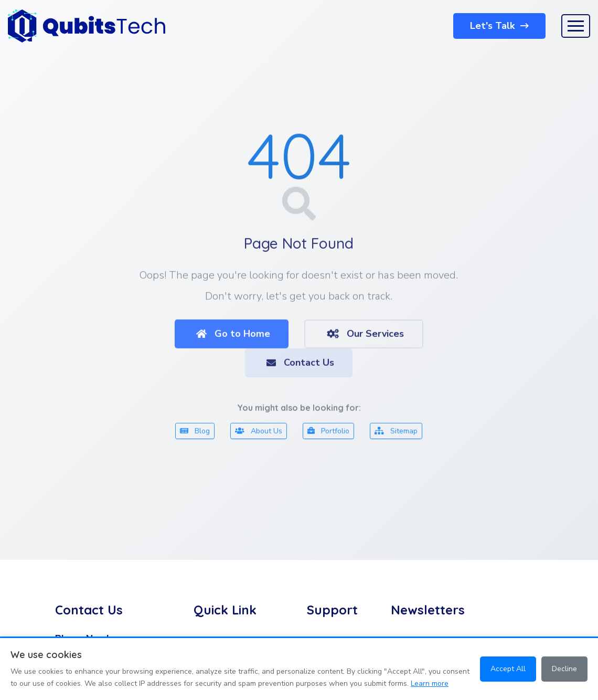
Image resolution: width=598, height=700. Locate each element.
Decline (564, 669)
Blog (195, 433)
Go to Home (233, 335)
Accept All (508, 669)
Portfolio (328, 433)
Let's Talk (499, 26)
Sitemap (396, 433)
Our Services (365, 335)
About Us (259, 433)
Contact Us (300, 365)
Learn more (430, 683)
